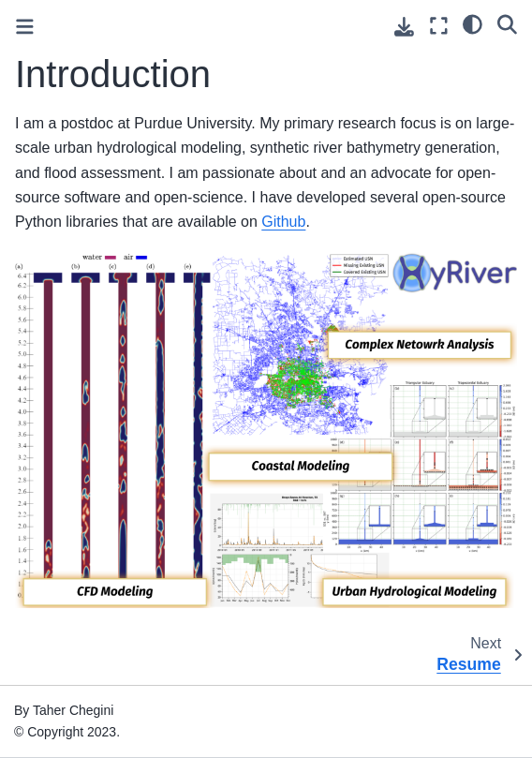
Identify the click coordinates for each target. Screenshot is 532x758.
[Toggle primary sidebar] (25, 27)
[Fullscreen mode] (439, 26)
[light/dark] (473, 23)
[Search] (507, 23)
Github (283, 222)
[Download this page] (404, 27)
